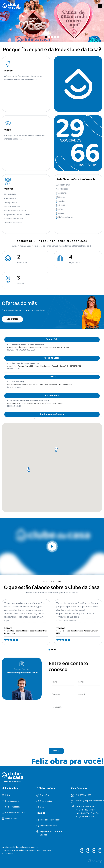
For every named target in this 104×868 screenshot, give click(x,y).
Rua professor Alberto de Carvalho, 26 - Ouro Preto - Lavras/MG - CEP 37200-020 (39, 389)
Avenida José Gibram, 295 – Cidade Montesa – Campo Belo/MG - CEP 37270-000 (38, 352)
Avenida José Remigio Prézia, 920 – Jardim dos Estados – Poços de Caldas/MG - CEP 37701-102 (44, 371)
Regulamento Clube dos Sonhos (51, 833)
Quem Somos (46, 795)
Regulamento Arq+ (49, 826)
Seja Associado (12, 801)
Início (8, 795)
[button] (100, 6)
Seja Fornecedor (13, 807)
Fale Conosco (11, 819)
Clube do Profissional (15, 813)
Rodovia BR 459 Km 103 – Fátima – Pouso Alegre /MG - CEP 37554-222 (35, 408)
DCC (42, 807)
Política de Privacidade (50, 820)
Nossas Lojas (46, 801)
